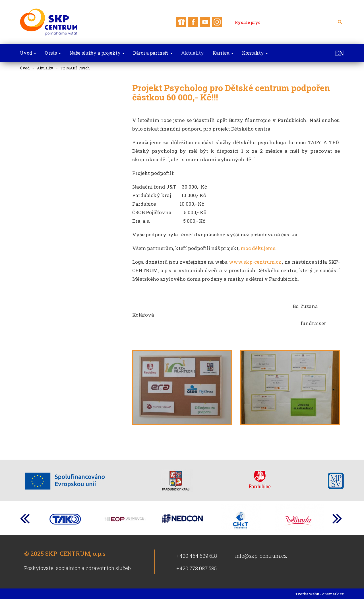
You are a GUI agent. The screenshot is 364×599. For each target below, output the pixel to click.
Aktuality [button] (193, 53)
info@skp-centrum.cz (261, 556)
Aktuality (45, 68)
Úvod (25, 68)
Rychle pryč (248, 22)
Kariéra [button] (223, 53)
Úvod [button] (28, 53)
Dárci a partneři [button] (153, 53)
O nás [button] (53, 53)
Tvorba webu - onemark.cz (320, 594)
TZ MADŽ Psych (75, 68)
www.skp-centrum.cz (255, 262)
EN (339, 53)
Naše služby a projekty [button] (97, 53)
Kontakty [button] (255, 53)
